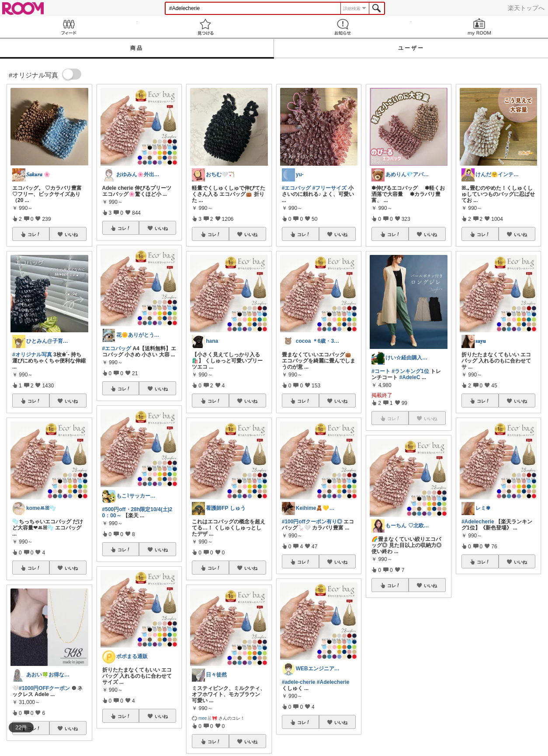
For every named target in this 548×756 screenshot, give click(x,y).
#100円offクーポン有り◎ (312, 522)
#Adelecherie (478, 522)
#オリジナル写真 (32, 355)
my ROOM (480, 27)
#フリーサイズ (330, 188)
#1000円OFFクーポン (44, 688)
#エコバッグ (117, 348)
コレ (34, 234)
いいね (71, 234)
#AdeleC (410, 377)
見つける (206, 27)
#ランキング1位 (410, 371)
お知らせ (343, 27)
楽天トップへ (526, 8)
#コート (381, 371)
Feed (69, 27)
